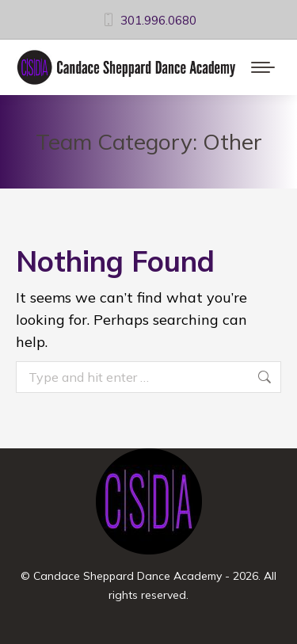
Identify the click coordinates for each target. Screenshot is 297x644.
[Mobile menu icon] (263, 67)
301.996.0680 (148, 20)
